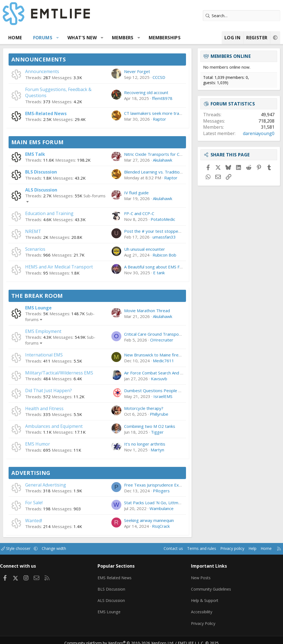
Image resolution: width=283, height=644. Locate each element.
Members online (231, 56)
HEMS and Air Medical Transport (59, 267)
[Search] (242, 16)
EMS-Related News (46, 113)
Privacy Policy (203, 619)
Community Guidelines (211, 587)
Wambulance (162, 508)
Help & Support (204, 598)
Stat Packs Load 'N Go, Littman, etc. (158, 503)
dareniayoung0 (259, 133)
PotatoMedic (163, 219)
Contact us (162, 549)
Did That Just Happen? (49, 390)
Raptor (159, 119)
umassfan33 (164, 237)
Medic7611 (163, 361)
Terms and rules (192, 549)
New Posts (200, 576)
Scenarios (35, 249)
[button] (58, 38)
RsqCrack (161, 526)
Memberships (165, 38)
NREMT (33, 231)
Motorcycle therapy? (144, 408)
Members (123, 38)
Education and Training (49, 213)
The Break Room (37, 296)
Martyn (157, 450)
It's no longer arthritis (145, 444)
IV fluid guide (136, 193)
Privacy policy (225, 549)
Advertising (31, 473)
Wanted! (34, 521)
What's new (82, 38)
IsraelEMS (163, 396)
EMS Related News (117, 576)
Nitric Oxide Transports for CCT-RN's (160, 154)
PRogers (161, 491)
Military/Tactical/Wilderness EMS (59, 373)
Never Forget (137, 71)
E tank (159, 273)
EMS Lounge (38, 308)
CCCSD (159, 77)
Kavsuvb (159, 379)
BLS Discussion (41, 172)
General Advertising (46, 485)
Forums (43, 38)
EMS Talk (35, 154)
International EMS (44, 355)
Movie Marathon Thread (147, 311)
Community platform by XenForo (123, 637)
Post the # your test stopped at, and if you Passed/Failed (179, 231)
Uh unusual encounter (145, 249)
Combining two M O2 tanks (150, 426)
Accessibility (201, 608)
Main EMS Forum (38, 142)
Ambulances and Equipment (54, 426)
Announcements (39, 59)
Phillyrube (159, 414)
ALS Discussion (41, 190)
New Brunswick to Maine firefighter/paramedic (169, 355)
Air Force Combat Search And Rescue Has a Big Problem (178, 373)
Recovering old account (146, 92)
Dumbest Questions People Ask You (159, 390)
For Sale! (34, 503)
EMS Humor (38, 444)
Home (15, 38)
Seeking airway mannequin (149, 520)
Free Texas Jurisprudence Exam (154, 485)
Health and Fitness (44, 408)
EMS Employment (43, 331)
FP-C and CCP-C (139, 213)
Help (247, 549)
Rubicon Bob (164, 255)
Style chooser (21, 549)
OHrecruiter (162, 340)
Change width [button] (61, 549)
